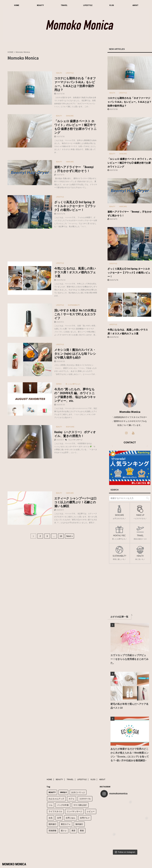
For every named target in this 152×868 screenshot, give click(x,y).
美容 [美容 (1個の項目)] (73, 831)
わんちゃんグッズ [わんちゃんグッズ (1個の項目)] (56, 799)
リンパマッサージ (75, 440)
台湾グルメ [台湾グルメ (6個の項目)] (85, 818)
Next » (69, 536)
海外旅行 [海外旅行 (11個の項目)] (79, 824)
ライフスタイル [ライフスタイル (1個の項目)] (55, 811)
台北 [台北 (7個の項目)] (51, 818)
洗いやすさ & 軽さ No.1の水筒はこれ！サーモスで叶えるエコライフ (75, 314)
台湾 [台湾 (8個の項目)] (59, 818)
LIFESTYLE (88, 5)
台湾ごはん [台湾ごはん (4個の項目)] (71, 818)
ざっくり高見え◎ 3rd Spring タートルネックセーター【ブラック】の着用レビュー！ (75, 206)
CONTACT (130, 443)
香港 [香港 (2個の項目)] (82, 831)
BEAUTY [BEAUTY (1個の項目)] (52, 792)
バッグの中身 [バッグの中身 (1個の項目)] (63, 805)
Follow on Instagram (125, 852)
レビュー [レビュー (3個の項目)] (91, 811)
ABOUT (135, 5)
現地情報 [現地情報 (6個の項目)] (52, 831)
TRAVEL (64, 5)
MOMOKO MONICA (14, 864)
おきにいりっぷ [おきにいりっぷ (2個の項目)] (78, 792)
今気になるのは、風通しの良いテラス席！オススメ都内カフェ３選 (75, 272)
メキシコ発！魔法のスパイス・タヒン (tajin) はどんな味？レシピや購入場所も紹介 (75, 354)
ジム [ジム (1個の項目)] (51, 805)
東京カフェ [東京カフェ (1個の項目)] (66, 824)
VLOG (112, 5)
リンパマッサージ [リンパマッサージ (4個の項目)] (74, 811)
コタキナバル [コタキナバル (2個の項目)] (85, 799)
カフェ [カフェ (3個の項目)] (72, 799)
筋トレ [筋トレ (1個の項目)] (64, 831)
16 (61, 536)
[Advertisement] (52, 246)
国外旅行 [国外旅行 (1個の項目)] (52, 824)
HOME (17, 5)
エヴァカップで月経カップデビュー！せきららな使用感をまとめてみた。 (129, 659)
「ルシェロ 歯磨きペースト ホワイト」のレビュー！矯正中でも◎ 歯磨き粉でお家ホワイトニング (129, 163)
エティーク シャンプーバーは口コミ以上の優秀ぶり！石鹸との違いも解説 (75, 502)
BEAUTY (40, 5)
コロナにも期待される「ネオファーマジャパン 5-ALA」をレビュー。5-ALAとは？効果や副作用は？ (129, 102)
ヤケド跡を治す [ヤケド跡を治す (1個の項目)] (80, 805)
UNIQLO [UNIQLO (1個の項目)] (63, 792)
